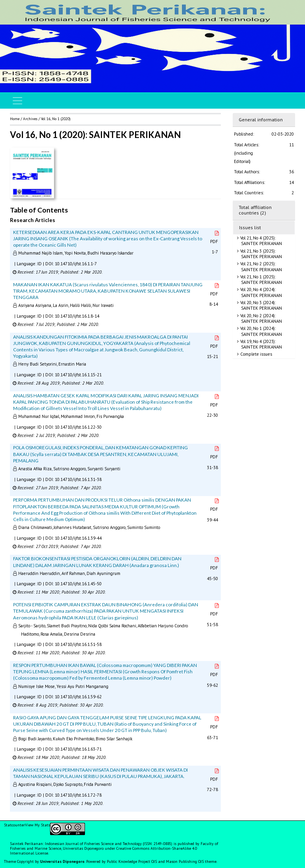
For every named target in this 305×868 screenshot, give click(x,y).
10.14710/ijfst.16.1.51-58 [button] (78, 644)
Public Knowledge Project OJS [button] (132, 861)
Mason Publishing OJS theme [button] (191, 861)
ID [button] (40, 264)
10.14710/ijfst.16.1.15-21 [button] (78, 375)
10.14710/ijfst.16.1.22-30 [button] (78, 427)
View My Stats (38, 825)
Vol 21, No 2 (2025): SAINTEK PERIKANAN (261, 266)
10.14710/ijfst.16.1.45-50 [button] (78, 584)
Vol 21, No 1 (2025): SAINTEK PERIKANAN (261, 280)
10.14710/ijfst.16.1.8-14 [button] (77, 316)
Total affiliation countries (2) (255, 210)
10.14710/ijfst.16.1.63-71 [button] (78, 749)
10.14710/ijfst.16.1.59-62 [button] (78, 697)
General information (261, 120)
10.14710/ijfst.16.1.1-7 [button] (76, 264)
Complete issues (256, 354)
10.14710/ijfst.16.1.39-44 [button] (78, 538)
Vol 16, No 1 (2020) (56, 119)
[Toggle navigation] (17, 101)
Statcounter (14, 825)
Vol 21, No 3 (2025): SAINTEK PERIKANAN (261, 254)
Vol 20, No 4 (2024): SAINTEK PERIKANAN (261, 292)
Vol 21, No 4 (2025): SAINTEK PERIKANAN (261, 241)
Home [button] (15, 119)
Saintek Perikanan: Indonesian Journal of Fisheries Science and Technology (76, 844)
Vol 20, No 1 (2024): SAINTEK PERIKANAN (261, 331)
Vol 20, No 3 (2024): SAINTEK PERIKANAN (261, 305)
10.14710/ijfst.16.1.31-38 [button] (78, 479)
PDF (215, 238)
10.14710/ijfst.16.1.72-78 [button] (78, 795)
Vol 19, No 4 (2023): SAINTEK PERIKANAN (261, 344)
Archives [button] (30, 119)
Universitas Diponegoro (62, 861)
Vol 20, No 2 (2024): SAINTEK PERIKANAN (261, 318)
